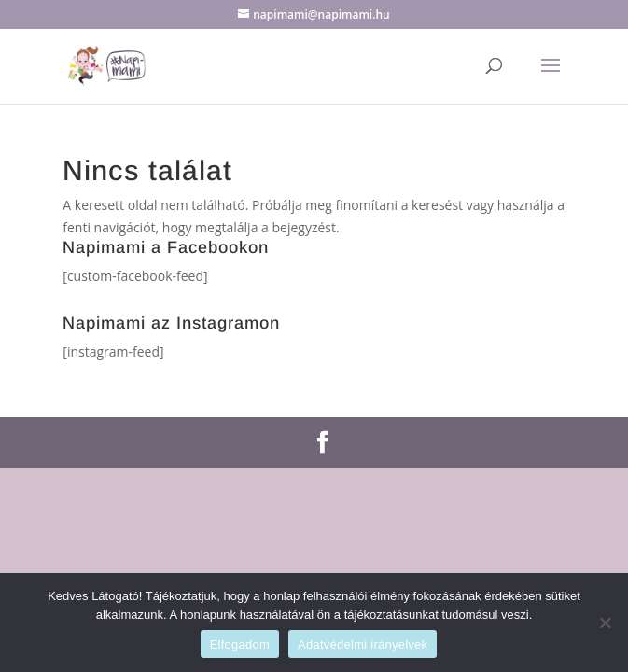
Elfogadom (240, 644)
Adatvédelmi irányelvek (363, 644)
